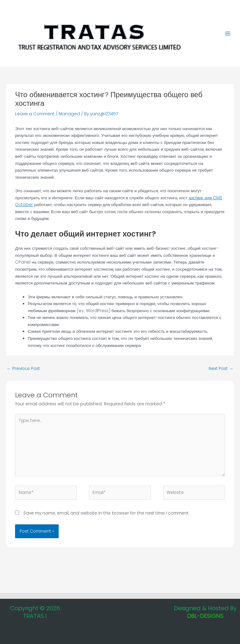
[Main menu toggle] (228, 34)
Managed (69, 114)
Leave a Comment (35, 114)
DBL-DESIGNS (205, 616)
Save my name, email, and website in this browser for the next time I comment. (106, 513)
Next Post (221, 369)
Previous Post (23, 369)
